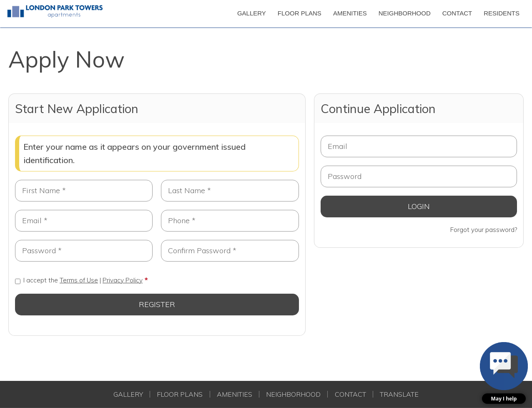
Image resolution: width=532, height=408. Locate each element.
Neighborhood (293, 394)
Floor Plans (180, 394)
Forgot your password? (484, 230)
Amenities (235, 394)
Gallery (128, 394)
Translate (399, 394)
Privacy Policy (123, 280)
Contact (350, 394)
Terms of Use (79, 280)
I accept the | (79, 280)
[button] (504, 373)
